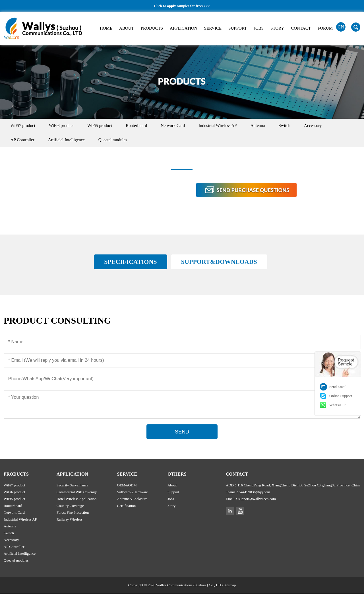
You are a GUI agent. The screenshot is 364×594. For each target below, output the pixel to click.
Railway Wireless (70, 520)
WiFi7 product (23, 126)
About (172, 485)
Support (173, 492)
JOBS (259, 28)
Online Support (341, 396)
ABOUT (127, 28)
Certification (127, 506)
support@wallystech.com (257, 499)
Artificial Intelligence (67, 140)
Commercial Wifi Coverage (77, 492)
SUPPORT (238, 28)
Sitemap (230, 585)
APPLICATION (184, 28)
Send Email (338, 387)
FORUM (325, 28)
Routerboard (139, 126)
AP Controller (23, 140)
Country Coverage (70, 506)
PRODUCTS (152, 28)
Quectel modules (114, 140)
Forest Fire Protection (73, 513)
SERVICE (213, 28)
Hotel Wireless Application (77, 499)
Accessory (318, 126)
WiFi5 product (101, 126)
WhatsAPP (337, 405)
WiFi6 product (62, 126)
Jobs (171, 499)
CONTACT (301, 28)
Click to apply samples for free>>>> (182, 6)
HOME (106, 28)
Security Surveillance (73, 485)
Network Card (176, 126)
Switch (289, 126)
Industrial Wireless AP (221, 126)
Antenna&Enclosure (132, 499)
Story (171, 506)
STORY (277, 28)
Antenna (262, 126)
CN (341, 27)
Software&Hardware (133, 492)
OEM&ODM (127, 485)
